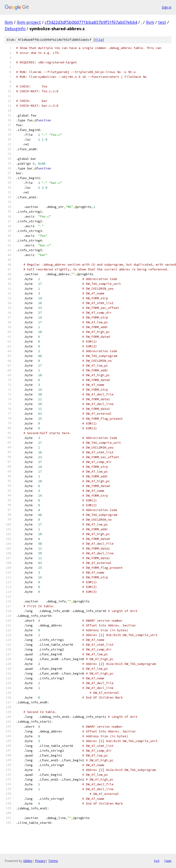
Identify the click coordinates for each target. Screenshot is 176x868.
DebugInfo (15, 29)
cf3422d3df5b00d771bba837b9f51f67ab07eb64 (91, 22)
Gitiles (28, 861)
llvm (9, 22)
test (162, 22)
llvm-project (29, 22)
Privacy (40, 861)
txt (157, 861)
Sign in (167, 7)
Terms (53, 861)
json (168, 861)
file (99, 40)
